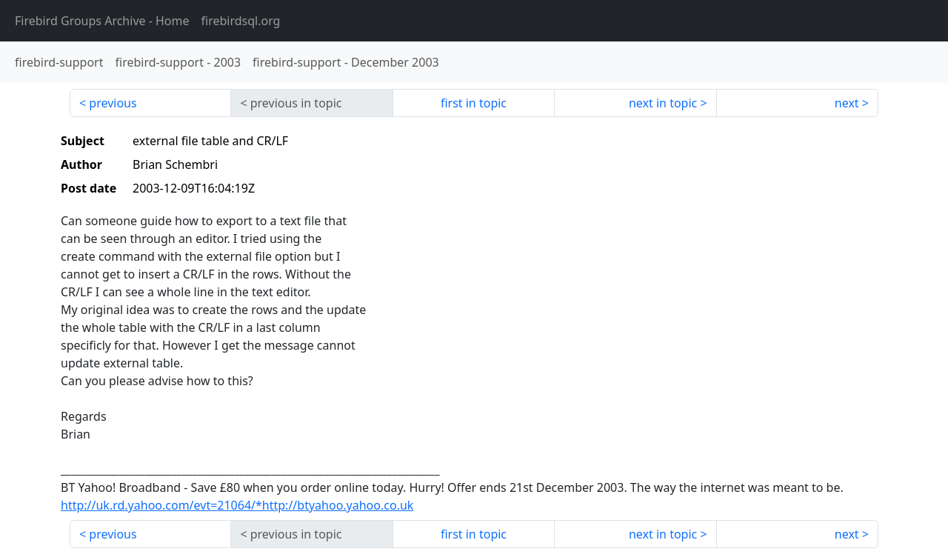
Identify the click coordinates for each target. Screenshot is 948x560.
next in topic (663, 103)
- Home (102, 21)
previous (113, 103)
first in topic (474, 103)
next (847, 103)
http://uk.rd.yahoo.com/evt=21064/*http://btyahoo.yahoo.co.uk (237, 505)
